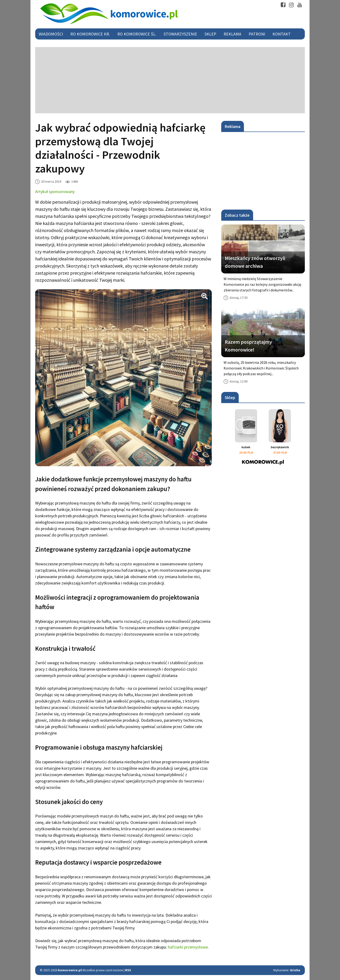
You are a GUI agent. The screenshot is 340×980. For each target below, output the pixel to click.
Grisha (295, 970)
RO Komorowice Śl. (137, 34)
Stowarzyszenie (180, 34)
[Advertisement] (170, 80)
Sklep (210, 34)
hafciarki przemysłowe (188, 947)
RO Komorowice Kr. (90, 34)
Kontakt (282, 34)
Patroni (257, 34)
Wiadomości (51, 34)
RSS (128, 970)
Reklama (232, 34)
